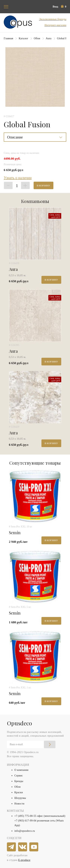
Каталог (23, 38)
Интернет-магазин (55, 25)
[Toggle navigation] (6, 7)
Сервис (19, 776)
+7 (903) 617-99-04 (25, 821)
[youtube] (34, 847)
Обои (37, 38)
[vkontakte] (23, 847)
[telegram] (12, 847)
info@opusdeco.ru (25, 831)
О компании (21, 770)
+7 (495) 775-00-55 (25, 816)
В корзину (43, 186)
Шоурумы (20, 798)
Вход (55, 7)
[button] (64, 7)
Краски (19, 792)
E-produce (24, 860)
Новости (19, 804)
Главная (8, 38)
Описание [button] (15, 137)
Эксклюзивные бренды (53, 19)
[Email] (31, 744)
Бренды (19, 781)
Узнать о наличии (18, 178)
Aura (49, 38)
